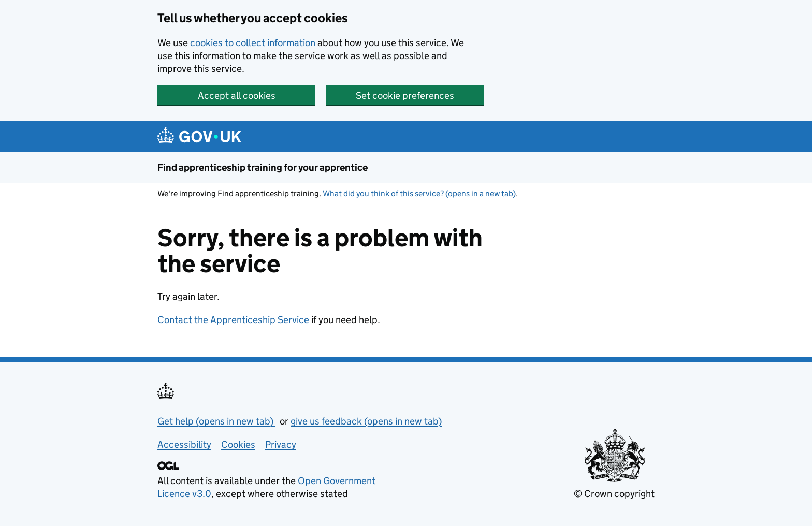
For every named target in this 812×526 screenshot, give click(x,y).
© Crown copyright (614, 494)
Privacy (281, 444)
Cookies (238, 444)
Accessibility (184, 444)
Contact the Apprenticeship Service (233, 320)
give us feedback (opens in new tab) (366, 421)
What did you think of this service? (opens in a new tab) (419, 193)
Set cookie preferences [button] (405, 96)
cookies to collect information (253, 43)
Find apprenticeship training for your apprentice (263, 167)
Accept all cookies (237, 96)
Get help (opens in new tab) (216, 421)
